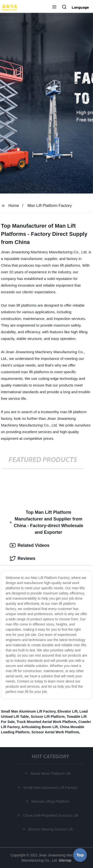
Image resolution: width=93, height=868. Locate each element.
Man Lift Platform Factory (50, 206)
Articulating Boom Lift (40, 727)
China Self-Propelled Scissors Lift (50, 815)
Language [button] (80, 7)
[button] (54, 7)
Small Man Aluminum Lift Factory (28, 711)
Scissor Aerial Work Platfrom (55, 732)
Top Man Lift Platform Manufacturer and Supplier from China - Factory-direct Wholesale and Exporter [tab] (46, 522)
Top (80, 855)
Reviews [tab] (23, 558)
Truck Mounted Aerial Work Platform (46, 722)
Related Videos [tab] (30, 545)
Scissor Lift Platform (48, 717)
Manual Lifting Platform (50, 801)
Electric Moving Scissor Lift (50, 829)
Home (14, 206)
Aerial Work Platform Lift (50, 773)
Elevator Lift (68, 711)
